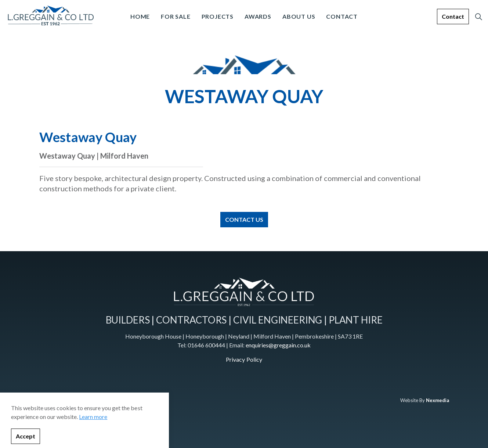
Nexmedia (438, 400)
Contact (342, 16)
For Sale (176, 16)
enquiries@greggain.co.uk (278, 345)
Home (140, 16)
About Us (299, 16)
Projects (218, 16)
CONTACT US (244, 220)
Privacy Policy (244, 359)
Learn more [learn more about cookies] (93, 445)
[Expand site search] (478, 17)
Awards (258, 16)
